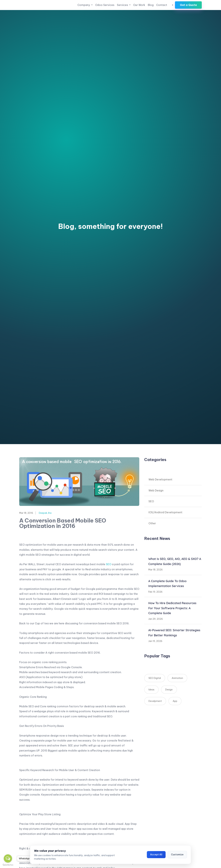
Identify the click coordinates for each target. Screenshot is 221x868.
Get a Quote (188, 5)
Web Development (160, 479)
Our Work (139, 5)
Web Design (156, 490)
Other (152, 523)
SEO (109, 564)
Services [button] (123, 5)
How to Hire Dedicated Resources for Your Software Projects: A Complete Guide (172, 608)
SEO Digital (155, 678)
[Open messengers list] (8, 858)
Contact (162, 5)
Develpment (155, 701)
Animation (177, 678)
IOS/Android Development (165, 512)
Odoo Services (105, 5)
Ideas (151, 690)
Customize (177, 855)
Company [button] (84, 5)
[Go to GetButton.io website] (8, 865)
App (175, 701)
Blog (151, 5)
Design (169, 690)
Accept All (156, 855)
